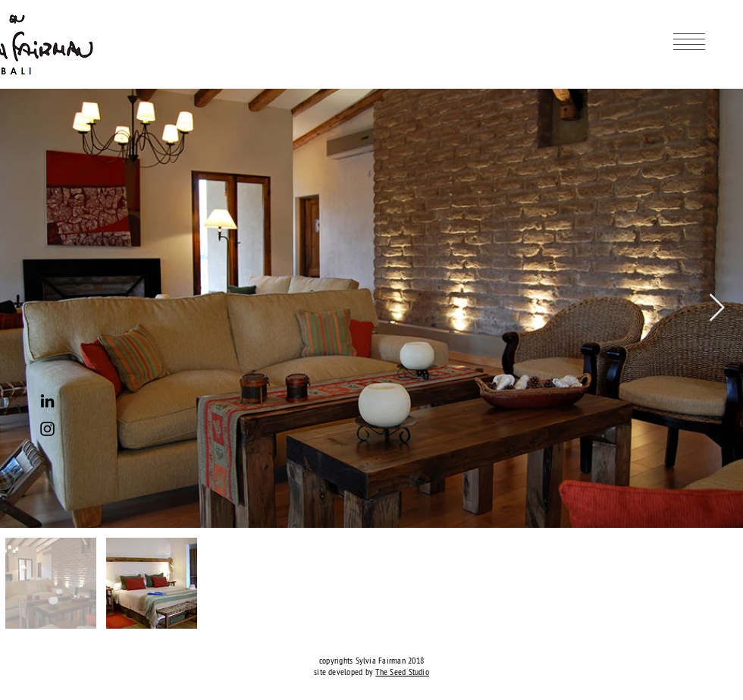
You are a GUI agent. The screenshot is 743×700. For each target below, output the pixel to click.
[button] (689, 42)
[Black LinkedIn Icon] (47, 401)
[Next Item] (717, 308)
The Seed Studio (402, 672)
